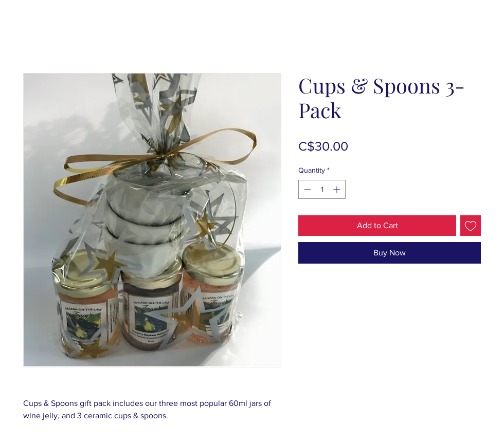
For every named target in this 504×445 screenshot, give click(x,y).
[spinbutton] (322, 189)
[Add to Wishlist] (471, 226)
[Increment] (338, 189)
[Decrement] (306, 189)
